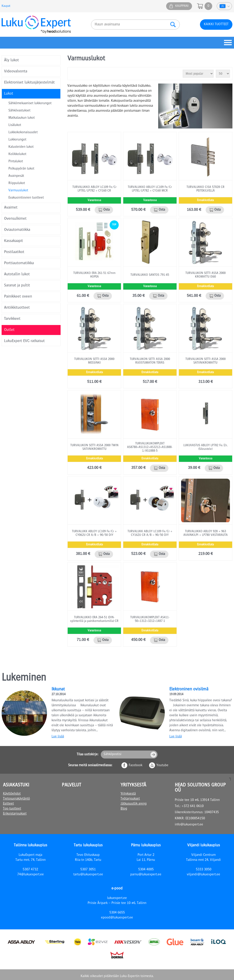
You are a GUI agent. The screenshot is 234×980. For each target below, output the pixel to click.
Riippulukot (17, 183)
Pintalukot (16, 162)
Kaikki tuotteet (216, 25)
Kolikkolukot (17, 154)
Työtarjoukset (130, 799)
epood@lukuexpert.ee (117, 918)
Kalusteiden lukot (21, 147)
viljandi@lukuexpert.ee (203, 875)
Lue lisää (58, 737)
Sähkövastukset (19, 111)
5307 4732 (30, 870)
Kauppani (182, 6)
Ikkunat (58, 689)
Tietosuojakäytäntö (16, 799)
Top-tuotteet (12, 809)
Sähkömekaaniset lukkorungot (30, 103)
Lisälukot (15, 125)
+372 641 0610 (193, 806)
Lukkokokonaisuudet (23, 133)
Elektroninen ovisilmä (189, 689)
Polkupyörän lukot (21, 169)
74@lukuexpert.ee (31, 875)
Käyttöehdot (12, 794)
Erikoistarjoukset (15, 814)
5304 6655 (117, 913)
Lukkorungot (17, 140)
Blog (124, 809)
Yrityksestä (128, 794)
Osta (106, 210)
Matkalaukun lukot (22, 118)
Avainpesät (16, 176)
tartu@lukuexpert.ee (88, 875)
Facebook (135, 766)
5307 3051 (88, 870)
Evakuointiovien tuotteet (26, 198)
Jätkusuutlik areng (134, 804)
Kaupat (6, 6)
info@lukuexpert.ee (189, 825)
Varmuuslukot (18, 191)
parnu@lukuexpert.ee (146, 875)
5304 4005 (146, 870)
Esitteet (8, 804)
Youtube (162, 766)
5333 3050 (204, 870)
